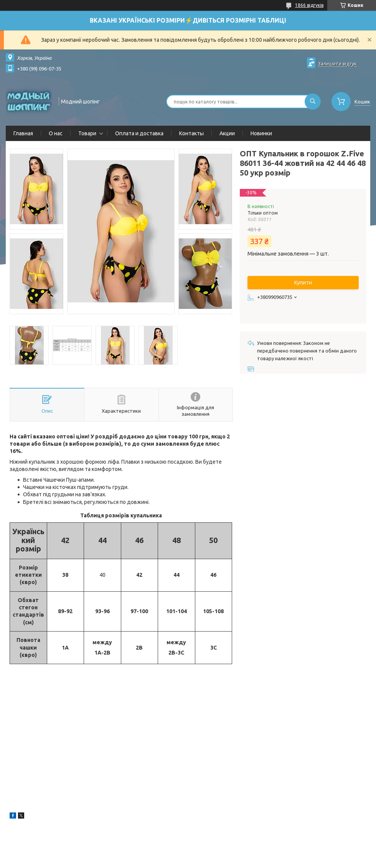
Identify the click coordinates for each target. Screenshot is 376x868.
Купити (303, 282)
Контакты (191, 133)
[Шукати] (313, 102)
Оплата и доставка (139, 133)
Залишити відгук (337, 64)
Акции (227, 133)
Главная (23, 133)
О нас (56, 133)
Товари (87, 133)
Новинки (261, 133)
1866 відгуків (309, 5)
